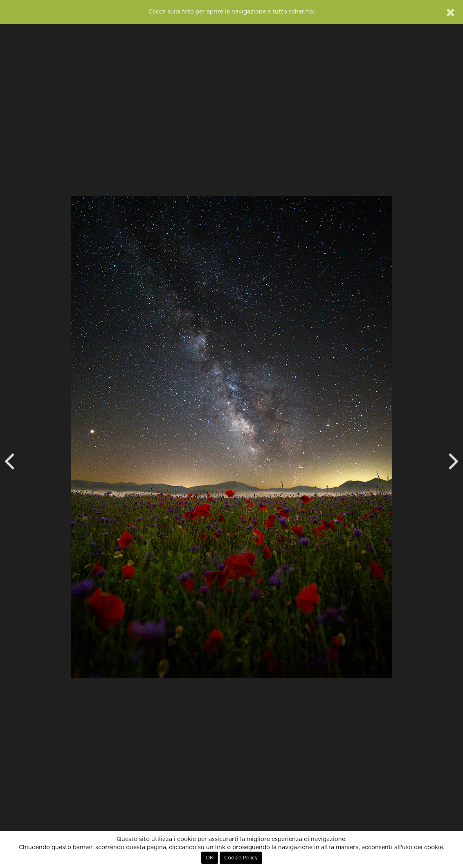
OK (210, 858)
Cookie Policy (241, 858)
